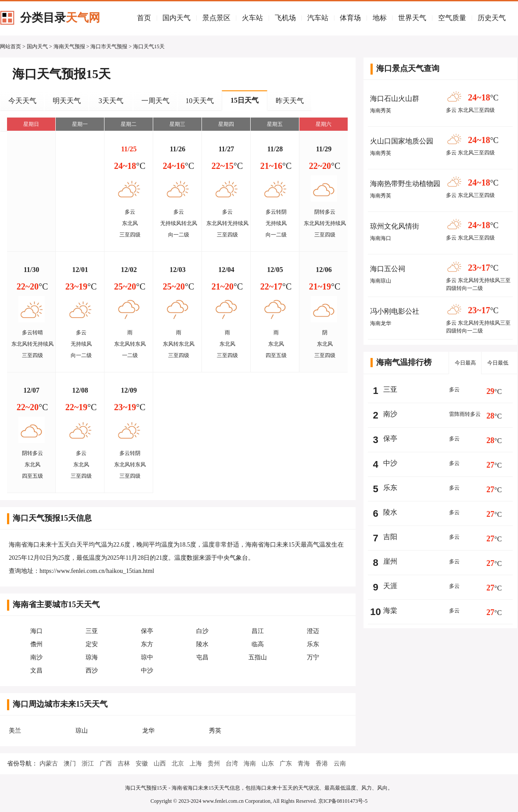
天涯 (390, 586)
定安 (92, 644)
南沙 (36, 657)
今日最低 (498, 363)
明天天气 (67, 101)
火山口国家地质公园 (402, 141)
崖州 (390, 561)
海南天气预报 (69, 47)
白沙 (202, 631)
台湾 (232, 764)
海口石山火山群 (395, 98)
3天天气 (111, 101)
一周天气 (155, 101)
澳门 (70, 764)
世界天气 (412, 18)
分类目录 (60, 18)
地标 (380, 18)
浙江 (88, 764)
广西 (106, 764)
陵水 (202, 644)
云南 (340, 764)
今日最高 (465, 363)
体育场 (350, 18)
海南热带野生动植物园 (405, 184)
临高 (258, 644)
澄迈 (313, 631)
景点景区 (216, 18)
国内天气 (176, 18)
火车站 (252, 18)
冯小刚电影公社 (395, 311)
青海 (304, 764)
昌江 (258, 631)
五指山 (258, 657)
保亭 (147, 631)
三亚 (92, 631)
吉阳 (390, 537)
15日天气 (245, 100)
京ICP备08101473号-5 (343, 801)
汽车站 (318, 18)
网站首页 (11, 47)
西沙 (92, 671)
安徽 (142, 764)
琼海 (92, 657)
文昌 (36, 671)
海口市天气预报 (109, 47)
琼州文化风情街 (395, 226)
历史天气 (492, 18)
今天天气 (22, 101)
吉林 (124, 764)
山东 (268, 764)
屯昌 (202, 657)
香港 (322, 764)
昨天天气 (290, 101)
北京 (178, 764)
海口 (36, 631)
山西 (160, 764)
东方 (147, 644)
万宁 (313, 657)
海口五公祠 (388, 269)
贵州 (214, 764)
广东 (286, 764)
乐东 (313, 644)
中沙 (147, 671)
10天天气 (200, 101)
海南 (250, 764)
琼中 (147, 657)
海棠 (390, 610)
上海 (196, 764)
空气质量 (452, 18)
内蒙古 (49, 764)
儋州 (36, 644)
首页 (144, 18)
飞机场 (285, 18)
